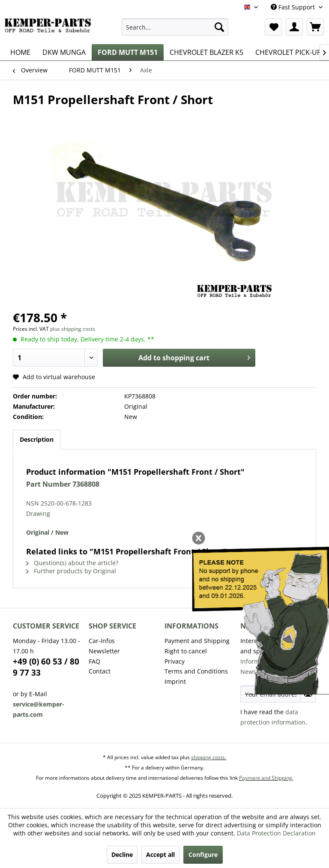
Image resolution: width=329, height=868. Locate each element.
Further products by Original (71, 571)
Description (37, 439)
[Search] (219, 27)
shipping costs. (209, 757)
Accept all (160, 855)
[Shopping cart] (315, 27)
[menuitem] (175, 27)
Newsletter (104, 651)
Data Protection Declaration (276, 833)
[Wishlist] (273, 27)
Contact (100, 671)
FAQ (94, 661)
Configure (203, 855)
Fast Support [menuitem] (294, 7)
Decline (122, 855)
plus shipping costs (73, 329)
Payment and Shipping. (266, 778)
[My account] (294, 27)
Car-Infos (102, 641)
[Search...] (175, 27)
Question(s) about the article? (72, 563)
